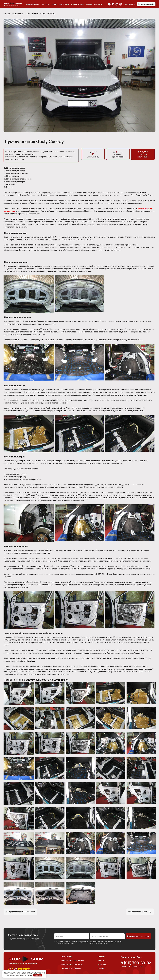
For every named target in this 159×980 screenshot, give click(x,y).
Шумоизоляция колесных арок (19, 179)
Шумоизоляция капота (16, 171)
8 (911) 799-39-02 (136, 962)
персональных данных (66, 943)
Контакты (98, 4)
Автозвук (45, 4)
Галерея (10, 186)
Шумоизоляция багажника (17, 173)
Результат (11, 184)
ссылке (29, 975)
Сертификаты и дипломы (71, 968)
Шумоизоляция (32, 4)
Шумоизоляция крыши (16, 168)
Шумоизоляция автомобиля (72, 960)
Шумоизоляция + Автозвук (72, 964)
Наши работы (64, 4)
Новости (102, 956)
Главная (7, 14)
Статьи (101, 960)
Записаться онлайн (146, 4)
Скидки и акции (78, 4)
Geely (28, 14)
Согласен (38, 975)
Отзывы (89, 4)
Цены (54, 4)
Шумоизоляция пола (15, 176)
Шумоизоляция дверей (16, 181)
